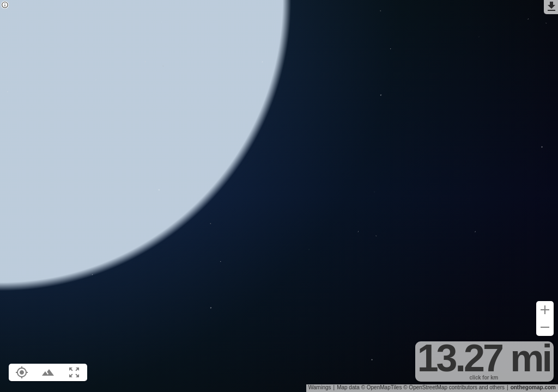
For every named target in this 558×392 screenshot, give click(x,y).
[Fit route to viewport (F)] (74, 372)
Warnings (320, 387)
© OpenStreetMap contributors (440, 387)
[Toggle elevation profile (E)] (48, 372)
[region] (279, 196)
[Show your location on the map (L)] (22, 372)
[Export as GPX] (551, 7)
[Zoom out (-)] (545, 327)
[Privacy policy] (5, 6)
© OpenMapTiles (382, 387)
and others (492, 387)
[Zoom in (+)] (545, 310)
